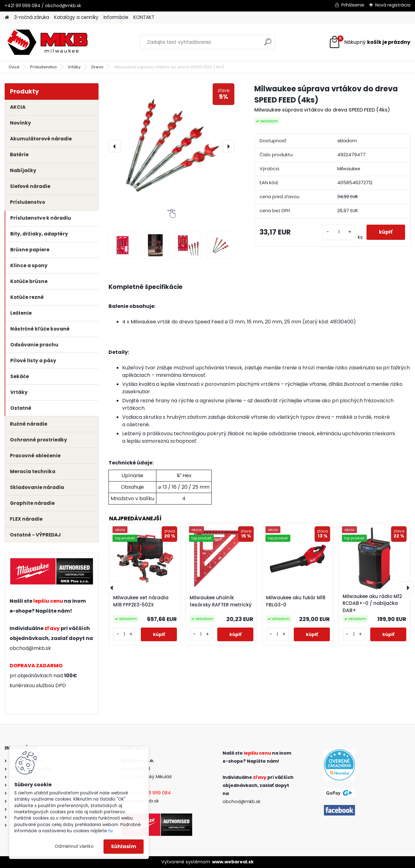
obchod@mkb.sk (30, 648)
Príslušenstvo (44, 67)
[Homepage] (7, 18)
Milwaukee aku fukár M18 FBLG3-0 (296, 601)
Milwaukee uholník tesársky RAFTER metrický (221, 601)
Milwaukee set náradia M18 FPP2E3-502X (141, 601)
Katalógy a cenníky (76, 17)
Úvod (14, 67)
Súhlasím (124, 846)
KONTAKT (144, 17)
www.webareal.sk (233, 862)
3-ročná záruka (32, 17)
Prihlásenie (353, 5)
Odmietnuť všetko (74, 846)
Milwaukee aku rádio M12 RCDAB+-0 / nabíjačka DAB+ (372, 603)
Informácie (116, 17)
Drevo (97, 67)
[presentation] (115, 146)
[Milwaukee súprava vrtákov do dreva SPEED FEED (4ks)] (171, 146)
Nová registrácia (393, 5)
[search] (268, 44)
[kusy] (339, 232)
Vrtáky (74, 67)
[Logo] (47, 42)
